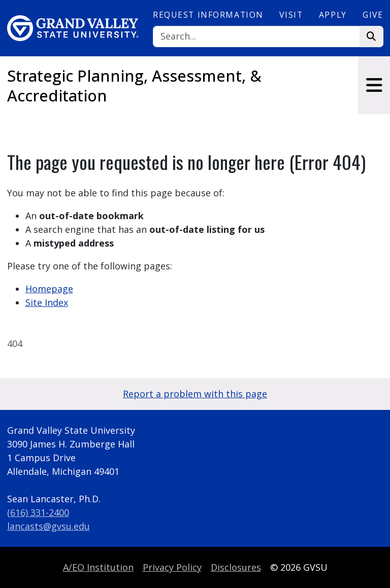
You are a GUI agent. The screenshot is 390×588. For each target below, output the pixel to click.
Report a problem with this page (195, 394)
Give (373, 15)
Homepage (49, 289)
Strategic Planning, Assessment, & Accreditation (134, 85)
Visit (291, 15)
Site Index (47, 302)
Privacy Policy (172, 567)
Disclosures (236, 567)
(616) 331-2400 (38, 512)
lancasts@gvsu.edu (48, 526)
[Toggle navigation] (374, 85)
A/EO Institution (98, 567)
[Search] (256, 37)
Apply (333, 15)
